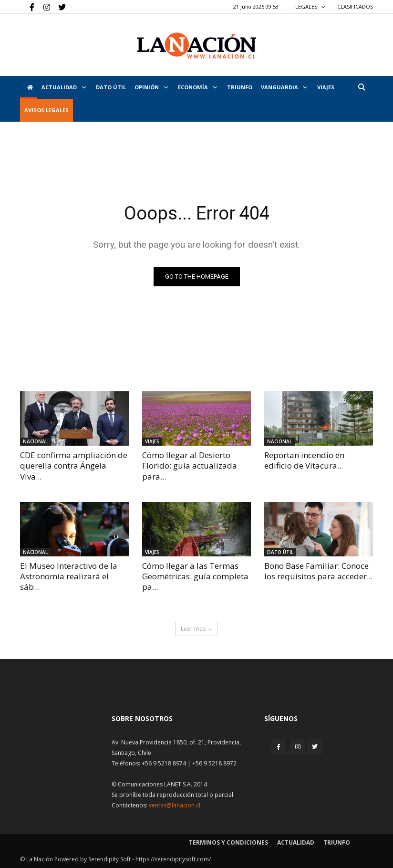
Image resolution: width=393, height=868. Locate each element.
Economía (197, 87)
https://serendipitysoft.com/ (173, 859)
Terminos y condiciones (228, 842)
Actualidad (64, 87)
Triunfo (240, 87)
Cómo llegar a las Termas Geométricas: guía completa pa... (195, 576)
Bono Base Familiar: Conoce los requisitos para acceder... (318, 571)
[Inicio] (29, 87)
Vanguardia (284, 87)
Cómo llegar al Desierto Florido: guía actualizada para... (190, 465)
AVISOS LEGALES (47, 110)
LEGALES (310, 6)
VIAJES (326, 87)
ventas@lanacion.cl (175, 805)
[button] (362, 87)
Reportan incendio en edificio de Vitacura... (304, 460)
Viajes (152, 441)
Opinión (151, 87)
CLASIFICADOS (355, 6)
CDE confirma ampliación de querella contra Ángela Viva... (74, 465)
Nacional (35, 441)
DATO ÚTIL (111, 87)
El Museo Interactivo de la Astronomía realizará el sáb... (69, 576)
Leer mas (196, 629)
